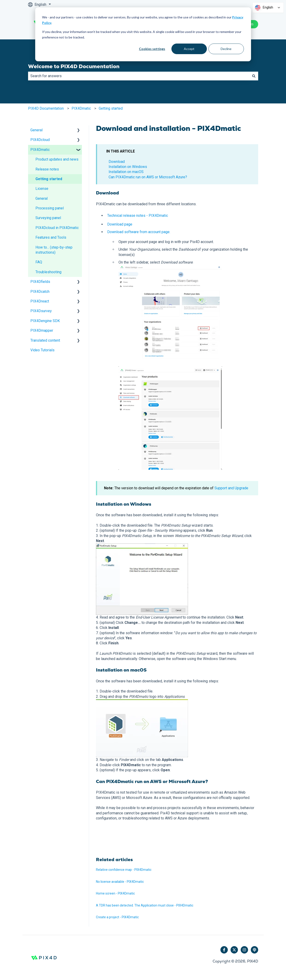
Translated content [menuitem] (45, 340)
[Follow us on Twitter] (234, 950)
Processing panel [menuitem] (50, 208)
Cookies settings (152, 49)
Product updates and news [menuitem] (57, 159)
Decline (226, 49)
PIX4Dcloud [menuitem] (40, 140)
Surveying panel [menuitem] (48, 218)
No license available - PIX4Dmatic (120, 882)
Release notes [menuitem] (47, 169)
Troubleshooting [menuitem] (48, 272)
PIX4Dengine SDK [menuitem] (45, 321)
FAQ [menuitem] (39, 262)
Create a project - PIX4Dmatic (118, 917)
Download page (120, 224)
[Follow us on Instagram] (244, 950)
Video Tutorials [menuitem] (42, 350)
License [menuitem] (42, 189)
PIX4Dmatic (81, 108)
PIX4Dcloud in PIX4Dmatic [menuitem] (57, 228)
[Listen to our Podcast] (254, 950)
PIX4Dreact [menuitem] (40, 301)
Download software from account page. (139, 232)
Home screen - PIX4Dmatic (115, 893)
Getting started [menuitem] (49, 179)
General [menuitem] (36, 130)
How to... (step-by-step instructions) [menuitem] (54, 250)
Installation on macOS (126, 172)
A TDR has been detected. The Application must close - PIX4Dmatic (145, 905)
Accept (189, 49)
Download (117, 162)
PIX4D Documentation (46, 108)
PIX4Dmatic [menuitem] (40, 150)
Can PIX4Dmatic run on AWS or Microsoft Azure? (148, 177)
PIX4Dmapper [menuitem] (42, 330)
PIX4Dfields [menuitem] (40, 282)
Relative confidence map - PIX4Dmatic (124, 870)
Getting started (111, 108)
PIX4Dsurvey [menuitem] (41, 311)
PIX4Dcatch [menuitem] (40, 292)
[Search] (254, 76)
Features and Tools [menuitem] (51, 237)
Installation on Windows (128, 167)
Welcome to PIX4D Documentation (74, 66)
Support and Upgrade (231, 488)
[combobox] (139, 76)
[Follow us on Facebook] (224, 950)
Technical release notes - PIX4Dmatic (138, 216)
